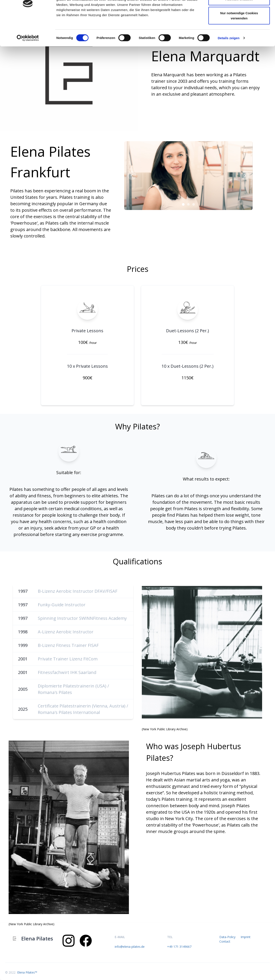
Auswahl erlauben (239, 25)
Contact (225, 941)
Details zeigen (228, 64)
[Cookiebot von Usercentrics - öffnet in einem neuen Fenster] (28, 64)
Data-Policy (227, 937)
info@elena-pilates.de (130, 947)
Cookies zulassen (239, 11)
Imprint (246, 937)
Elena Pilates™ (27, 972)
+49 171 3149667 (179, 947)
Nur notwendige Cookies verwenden (239, 42)
